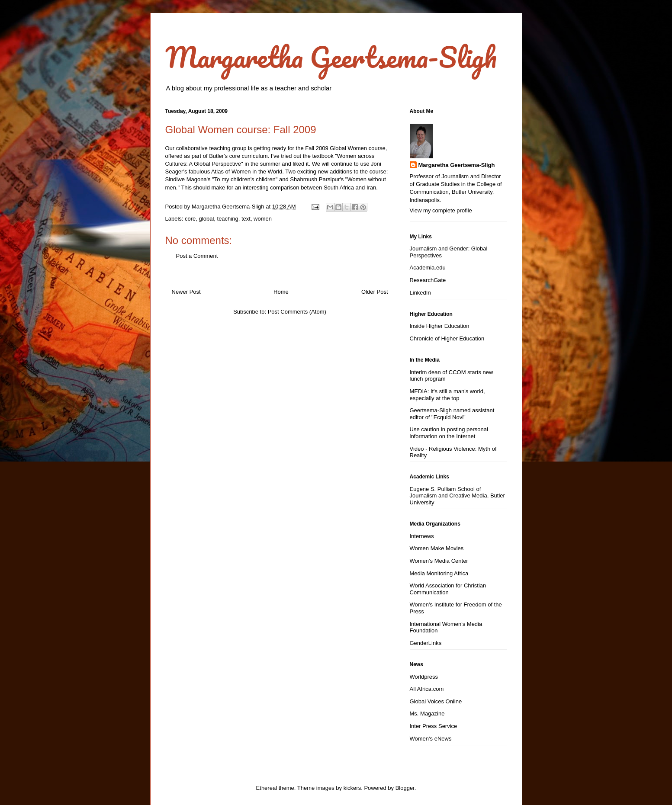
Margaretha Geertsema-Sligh (331, 57)
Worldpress (424, 677)
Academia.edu (428, 268)
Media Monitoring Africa (439, 573)
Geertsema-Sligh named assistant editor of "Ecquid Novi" (452, 414)
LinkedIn (420, 293)
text (246, 219)
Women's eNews (431, 739)
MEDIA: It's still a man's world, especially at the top (447, 395)
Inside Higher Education (440, 326)
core (190, 219)
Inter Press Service (434, 726)
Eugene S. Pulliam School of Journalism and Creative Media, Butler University (457, 496)
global (207, 219)
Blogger (405, 788)
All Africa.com (427, 689)
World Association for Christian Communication (448, 589)
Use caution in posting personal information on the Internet (449, 433)
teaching (228, 219)
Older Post (375, 292)
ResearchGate (428, 280)
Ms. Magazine (427, 714)
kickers (352, 788)
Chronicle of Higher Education (447, 338)
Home (281, 292)
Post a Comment (197, 256)
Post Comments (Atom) (297, 312)
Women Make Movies (437, 548)
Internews (422, 536)
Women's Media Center (439, 561)
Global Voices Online (436, 701)
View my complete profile (441, 210)
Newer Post (186, 292)
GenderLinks (426, 643)
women (263, 219)
